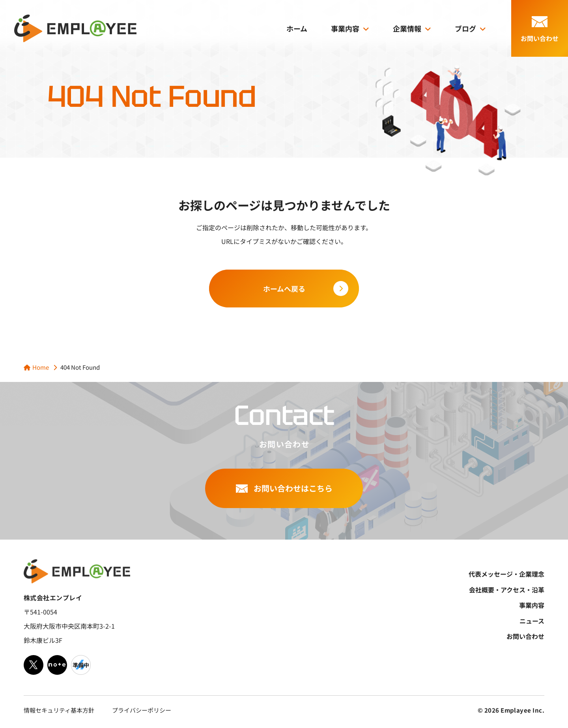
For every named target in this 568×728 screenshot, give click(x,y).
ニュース (532, 621)
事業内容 (345, 28)
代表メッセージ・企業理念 (506, 574)
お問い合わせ (525, 636)
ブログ (465, 28)
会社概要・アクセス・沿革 (507, 590)
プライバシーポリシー (142, 710)
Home (41, 367)
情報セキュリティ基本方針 (59, 710)
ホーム (297, 28)
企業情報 (407, 28)
